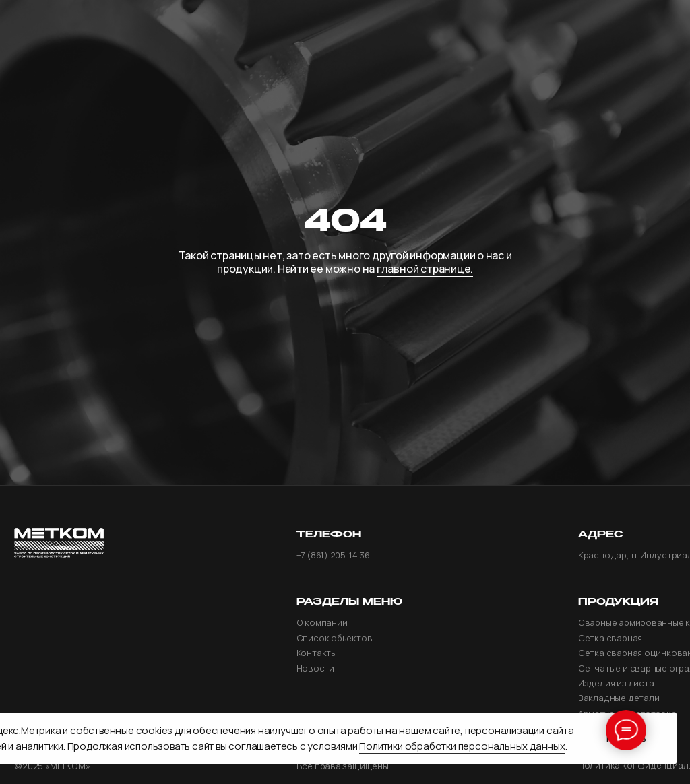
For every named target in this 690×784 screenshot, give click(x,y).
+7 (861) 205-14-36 (333, 555)
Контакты (317, 653)
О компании (322, 623)
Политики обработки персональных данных (462, 746)
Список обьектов (335, 638)
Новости (316, 668)
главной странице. (425, 269)
